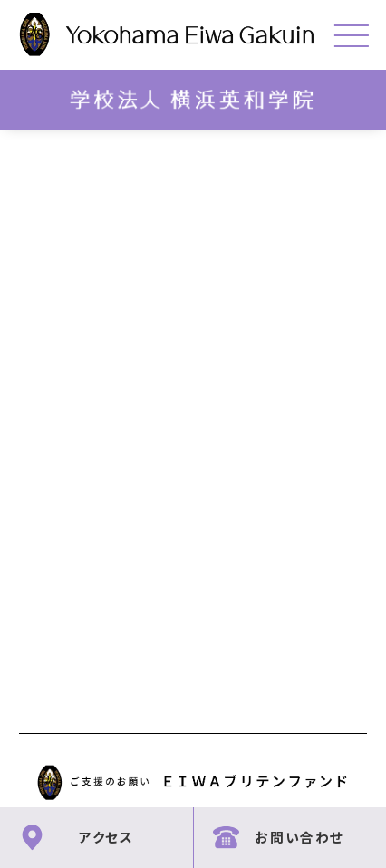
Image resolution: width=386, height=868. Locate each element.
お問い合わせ (299, 837)
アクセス (106, 837)
